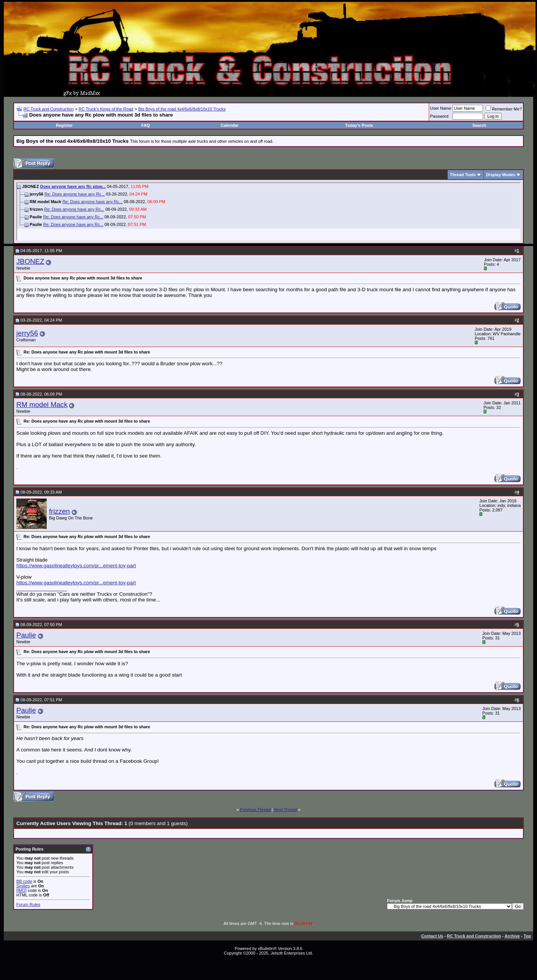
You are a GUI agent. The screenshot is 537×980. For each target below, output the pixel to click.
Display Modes (501, 175)
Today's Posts (359, 125)
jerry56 (27, 333)
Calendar (230, 125)
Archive (512, 936)
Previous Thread (255, 810)
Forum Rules (28, 904)
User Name (441, 108)
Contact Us (432, 936)
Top (527, 936)
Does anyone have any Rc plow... (73, 186)
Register (64, 125)
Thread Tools (463, 175)
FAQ (146, 125)
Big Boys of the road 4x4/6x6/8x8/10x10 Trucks (182, 109)
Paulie (26, 635)
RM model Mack (42, 405)
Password (439, 116)
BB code (24, 881)
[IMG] (21, 890)
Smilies (23, 886)
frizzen (59, 511)
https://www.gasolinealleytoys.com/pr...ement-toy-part (76, 566)
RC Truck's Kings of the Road (106, 109)
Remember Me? (504, 109)
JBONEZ (30, 261)
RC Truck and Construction (49, 109)
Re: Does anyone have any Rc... (74, 194)
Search (479, 125)
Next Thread (286, 810)
